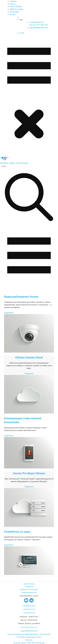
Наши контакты (29, 584)
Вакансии (29, 640)
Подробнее (9, 313)
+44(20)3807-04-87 (29, 606)
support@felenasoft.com (39, 28)
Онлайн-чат (29, 587)
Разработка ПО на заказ (29, 590)
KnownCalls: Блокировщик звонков (29, 637)
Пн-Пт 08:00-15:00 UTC (29, 627)
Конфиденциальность (29, 592)
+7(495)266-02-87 (29, 613)
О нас (22, 33)
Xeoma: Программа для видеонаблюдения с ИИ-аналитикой (29, 634)
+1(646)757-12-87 (29, 609)
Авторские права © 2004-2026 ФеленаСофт (29, 643)
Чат (21, 20)
